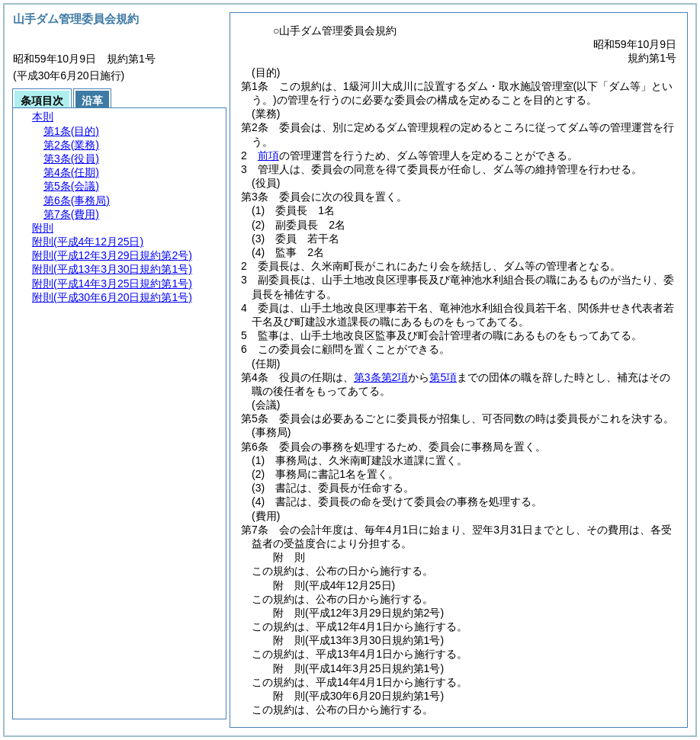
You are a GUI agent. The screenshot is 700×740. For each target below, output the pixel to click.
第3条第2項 (381, 377)
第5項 (443, 377)
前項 (268, 155)
